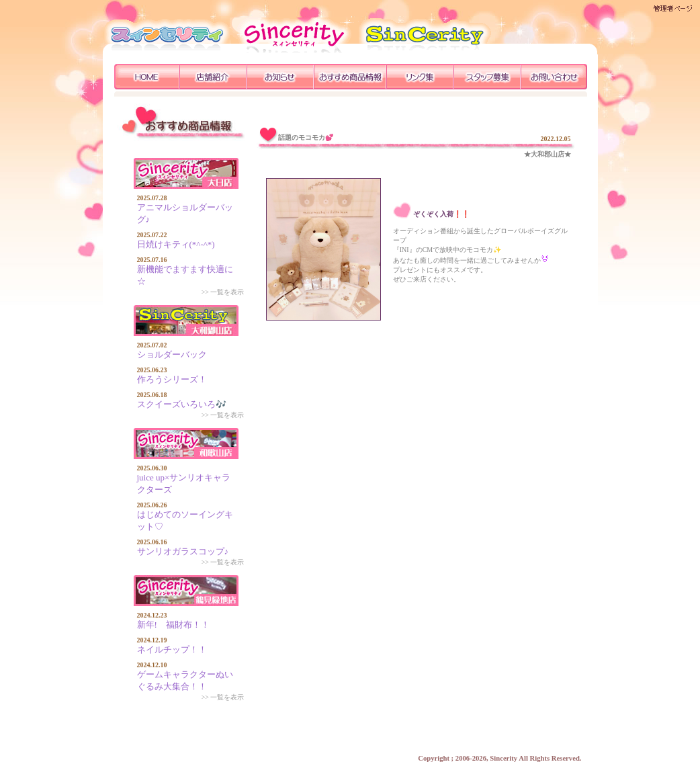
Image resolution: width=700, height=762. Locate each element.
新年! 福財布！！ (173, 625)
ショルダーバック (172, 354)
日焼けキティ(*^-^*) (176, 244)
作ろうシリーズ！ (172, 379)
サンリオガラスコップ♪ (183, 551)
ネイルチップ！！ (172, 649)
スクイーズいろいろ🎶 (182, 404)
